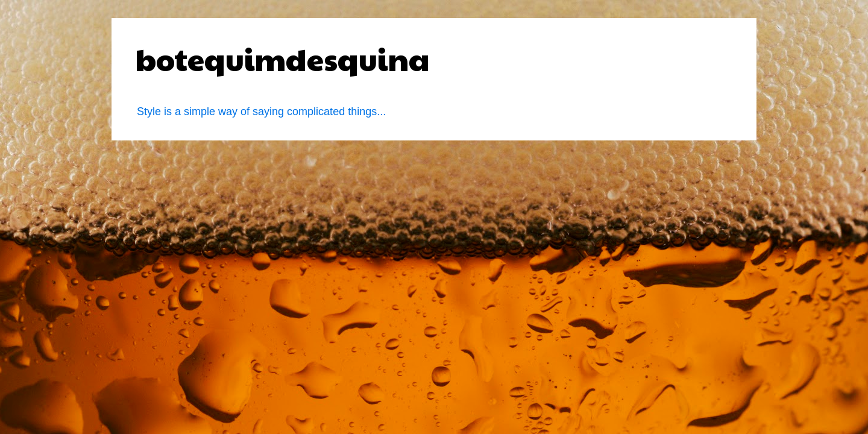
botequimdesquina (283, 58)
